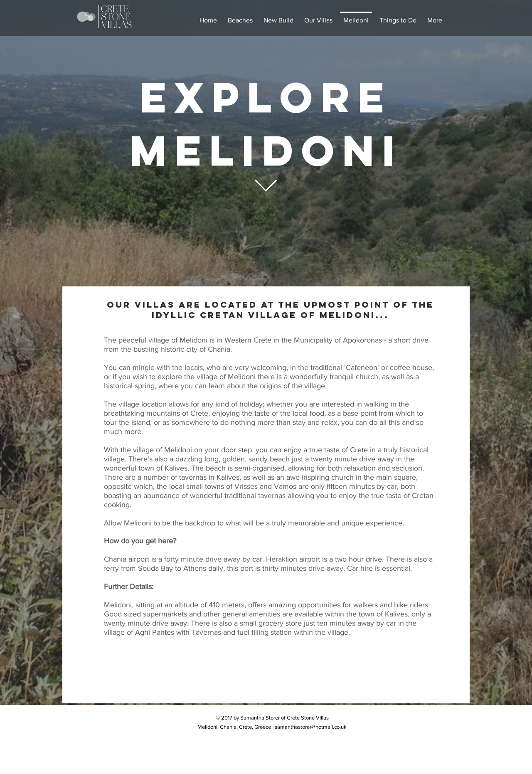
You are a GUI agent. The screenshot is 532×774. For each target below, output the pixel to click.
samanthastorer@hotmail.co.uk (311, 727)
